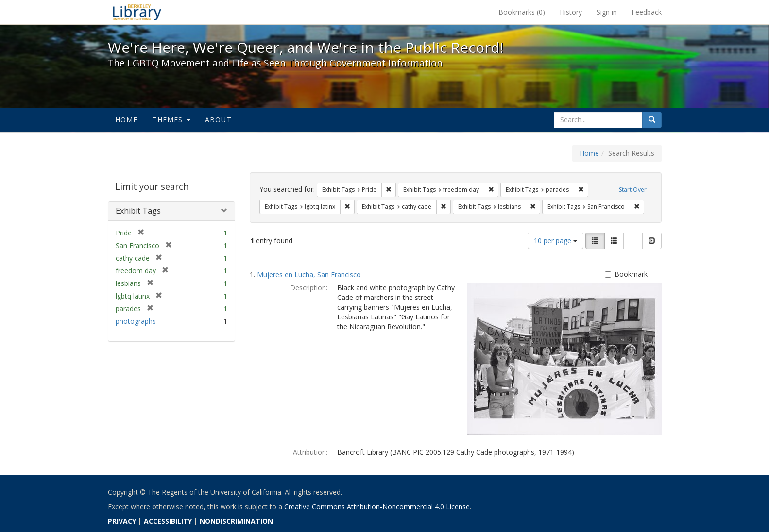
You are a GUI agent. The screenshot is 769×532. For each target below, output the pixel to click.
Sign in (607, 12)
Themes (171, 120)
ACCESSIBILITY (168, 521)
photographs (136, 321)
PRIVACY (122, 521)
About (218, 120)
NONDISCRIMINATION (236, 521)
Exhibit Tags (138, 211)
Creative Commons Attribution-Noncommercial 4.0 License (377, 507)
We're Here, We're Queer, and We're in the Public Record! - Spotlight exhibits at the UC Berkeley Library (137, 12)
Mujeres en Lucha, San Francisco (309, 274)
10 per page (555, 241)
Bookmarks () (522, 12)
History (571, 12)
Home (127, 120)
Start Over (633, 190)
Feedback (647, 12)
